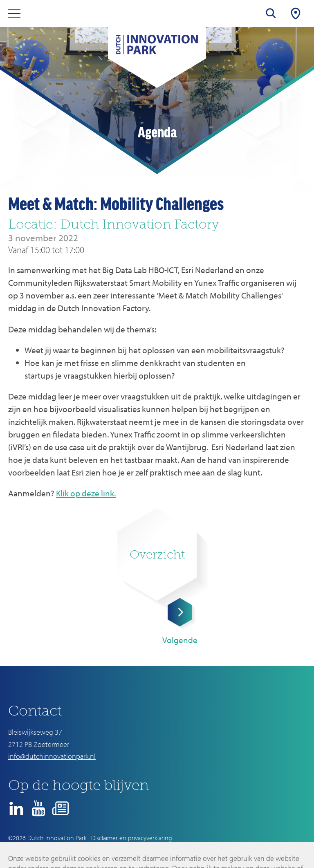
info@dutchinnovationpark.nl (52, 756)
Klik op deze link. (86, 493)
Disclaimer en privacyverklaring (132, 838)
